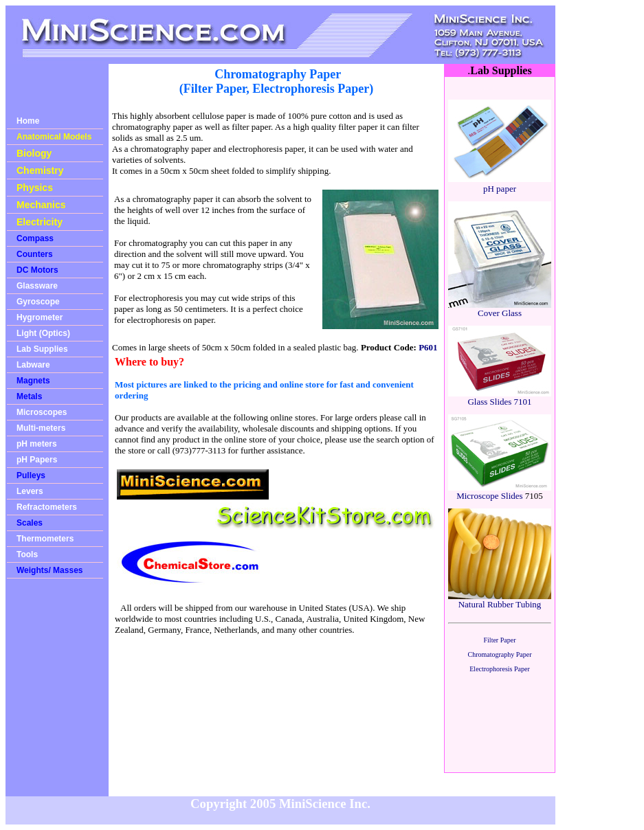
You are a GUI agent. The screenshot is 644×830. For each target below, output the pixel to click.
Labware (33, 365)
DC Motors (37, 270)
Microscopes (42, 412)
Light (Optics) (43, 333)
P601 (428, 347)
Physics (35, 188)
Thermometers (45, 539)
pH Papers (37, 460)
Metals (29, 396)
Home (28, 121)
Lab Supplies (42, 349)
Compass (35, 238)
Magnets (33, 381)
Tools (27, 554)
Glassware (37, 286)
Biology (34, 153)
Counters (35, 254)
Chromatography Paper (499, 654)
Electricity (40, 222)
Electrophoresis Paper (499, 669)
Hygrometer (40, 317)
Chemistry (40, 170)
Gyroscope (38, 302)
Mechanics (41, 205)
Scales (30, 523)
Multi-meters (41, 428)
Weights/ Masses (49, 570)
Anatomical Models (54, 137)
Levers (30, 491)
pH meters (37, 444)
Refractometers (47, 507)
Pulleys (31, 475)
